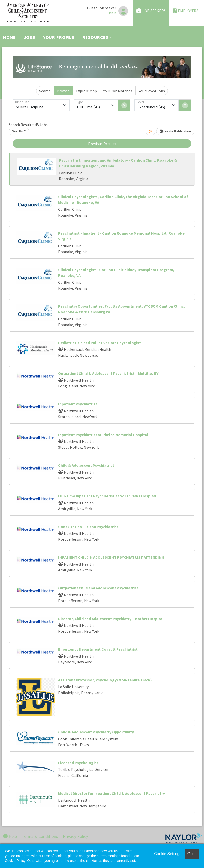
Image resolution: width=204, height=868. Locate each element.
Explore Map (86, 91)
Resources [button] (95, 37)
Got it (192, 854)
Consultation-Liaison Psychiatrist (88, 527)
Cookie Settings (168, 854)
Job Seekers (151, 11)
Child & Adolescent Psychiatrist (86, 465)
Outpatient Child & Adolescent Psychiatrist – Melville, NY (108, 373)
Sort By (18, 131)
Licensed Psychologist (78, 763)
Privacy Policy (75, 836)
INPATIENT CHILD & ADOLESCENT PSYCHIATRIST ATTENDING (111, 557)
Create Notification (175, 131)
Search (45, 91)
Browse (63, 91)
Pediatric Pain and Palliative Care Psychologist (100, 343)
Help (10, 836)
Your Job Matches (118, 91)
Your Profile (59, 37)
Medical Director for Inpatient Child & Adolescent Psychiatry (112, 793)
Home (10, 37)
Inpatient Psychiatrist (78, 404)
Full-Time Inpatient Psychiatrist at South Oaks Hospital (107, 496)
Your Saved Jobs (152, 91)
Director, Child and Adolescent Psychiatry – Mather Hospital (111, 619)
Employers (186, 11)
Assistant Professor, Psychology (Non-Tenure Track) (105, 680)
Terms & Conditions (40, 836)
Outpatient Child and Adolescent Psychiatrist (98, 588)
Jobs (30, 37)
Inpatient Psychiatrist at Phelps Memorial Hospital (103, 435)
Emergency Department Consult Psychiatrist (98, 649)
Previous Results (102, 144)
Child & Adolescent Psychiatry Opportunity (96, 732)
